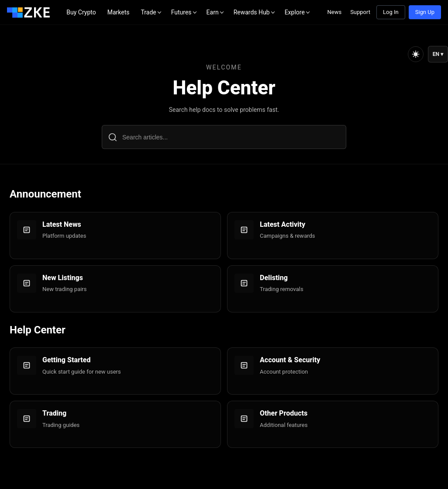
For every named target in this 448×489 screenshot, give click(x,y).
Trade (148, 12)
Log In (391, 12)
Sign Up (425, 12)
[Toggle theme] (416, 54)
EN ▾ (438, 54)
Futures (181, 12)
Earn (213, 12)
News (334, 12)
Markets (119, 12)
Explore (295, 12)
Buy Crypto (81, 12)
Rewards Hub (252, 12)
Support (360, 12)
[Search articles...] (224, 137)
